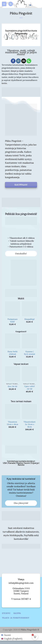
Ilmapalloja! (30, 319)
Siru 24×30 (12, 386)
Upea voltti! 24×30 (30, 388)
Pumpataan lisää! (12, 320)
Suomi (32, 4)
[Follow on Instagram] (18, 61)
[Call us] (29, 61)
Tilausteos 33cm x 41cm (12, 423)
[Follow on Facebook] (13, 61)
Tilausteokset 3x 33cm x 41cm (30, 424)
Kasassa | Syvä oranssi (30, 353)
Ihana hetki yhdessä (12, 353)
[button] (4, 4)
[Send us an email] (24, 61)
